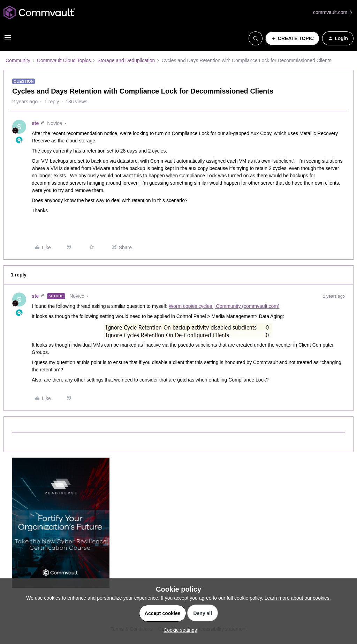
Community (18, 60)
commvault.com (333, 12)
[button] (8, 40)
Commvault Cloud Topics (64, 60)
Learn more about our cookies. (298, 598)
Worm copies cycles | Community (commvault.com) (224, 306)
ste (35, 123)
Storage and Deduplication (126, 60)
